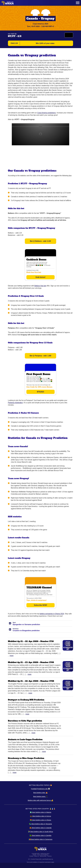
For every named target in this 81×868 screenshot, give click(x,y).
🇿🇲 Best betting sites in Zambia (40, 835)
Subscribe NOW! (40, 605)
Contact (31, 856)
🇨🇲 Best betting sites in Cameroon (40, 839)
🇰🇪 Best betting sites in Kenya (40, 816)
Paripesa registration (15, 403)
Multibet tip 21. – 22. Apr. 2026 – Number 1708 (31, 681)
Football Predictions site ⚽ (40, 789)
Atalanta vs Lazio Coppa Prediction (25, 739)
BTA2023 (40, 392)
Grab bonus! (40, 277)
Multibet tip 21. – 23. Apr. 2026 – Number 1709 (31, 662)
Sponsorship (43, 856)
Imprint (34, 855)
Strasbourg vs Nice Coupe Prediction (26, 758)
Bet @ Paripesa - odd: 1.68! (41, 356)
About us (37, 856)
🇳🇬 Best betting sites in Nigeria (41, 812)
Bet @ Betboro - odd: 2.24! (40, 241)
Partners (49, 856)
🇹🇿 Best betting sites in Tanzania (40, 824)
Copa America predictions (47, 113)
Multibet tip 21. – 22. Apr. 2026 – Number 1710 (31, 641)
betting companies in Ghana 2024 (52, 614)
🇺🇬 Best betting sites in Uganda (40, 828)
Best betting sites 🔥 (40, 793)
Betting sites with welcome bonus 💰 (40, 800)
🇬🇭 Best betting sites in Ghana (40, 820)
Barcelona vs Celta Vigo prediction (25, 721)
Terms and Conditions (43, 855)
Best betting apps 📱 (40, 796)
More (12, 656)
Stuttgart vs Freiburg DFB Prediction (26, 700)
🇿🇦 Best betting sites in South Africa (40, 832)
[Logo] (8, 3)
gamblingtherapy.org (48, 859)
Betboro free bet (40, 286)
